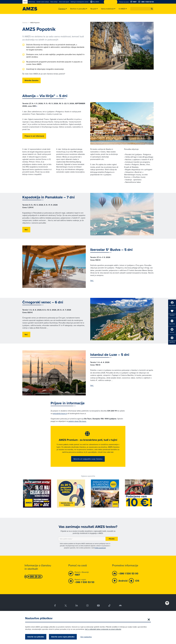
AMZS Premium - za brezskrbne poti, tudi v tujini (88, 440)
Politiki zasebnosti (100, 548)
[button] (152, 9)
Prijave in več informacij (34, 136)
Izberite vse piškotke (36, 637)
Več (26, 230)
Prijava (112, 539)
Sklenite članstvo (31, 80)
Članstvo (26, 23)
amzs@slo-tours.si (60, 413)
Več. (92, 281)
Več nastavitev (86, 637)
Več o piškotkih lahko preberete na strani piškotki (103, 629)
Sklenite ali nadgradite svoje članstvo (88, 459)
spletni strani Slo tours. (77, 421)
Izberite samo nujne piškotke (63, 637)
